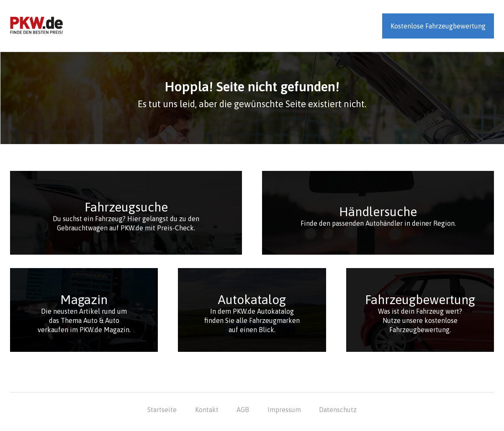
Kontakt (207, 410)
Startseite (162, 410)
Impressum (284, 410)
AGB (243, 410)
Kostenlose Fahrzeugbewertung (438, 26)
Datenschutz (338, 410)
